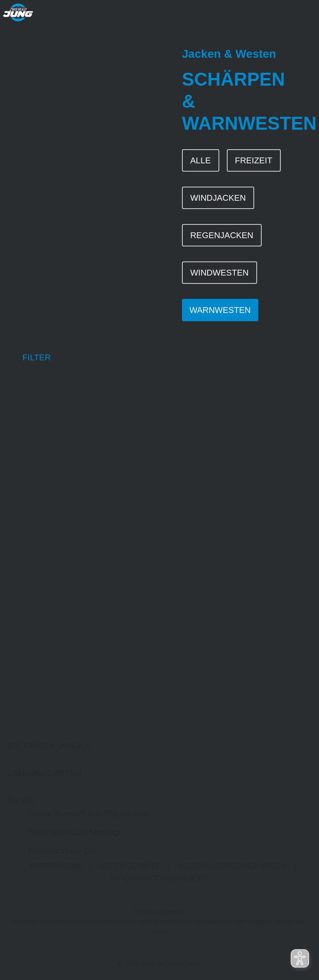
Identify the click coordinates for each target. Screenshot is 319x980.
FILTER (29, 359)
